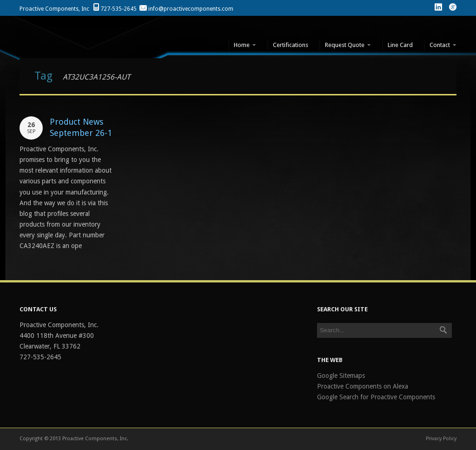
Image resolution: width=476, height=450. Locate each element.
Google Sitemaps (341, 376)
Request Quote (345, 45)
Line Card (400, 45)
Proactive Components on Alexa (363, 386)
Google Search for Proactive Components (376, 397)
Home (242, 45)
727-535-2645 (119, 9)
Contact (440, 45)
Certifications (291, 45)
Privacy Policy (441, 439)
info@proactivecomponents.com (191, 9)
